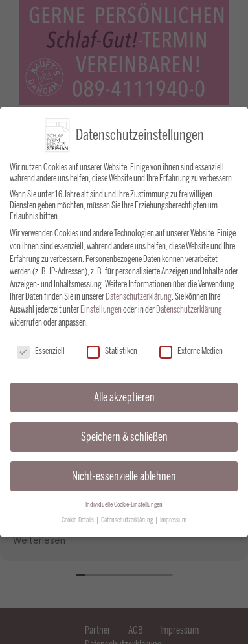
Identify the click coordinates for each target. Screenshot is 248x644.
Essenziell (41, 349)
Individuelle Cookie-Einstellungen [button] (124, 502)
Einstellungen (101, 307)
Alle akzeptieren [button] (124, 394)
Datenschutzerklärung (139, 295)
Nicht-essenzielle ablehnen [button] (124, 473)
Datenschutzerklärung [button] (128, 518)
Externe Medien (191, 349)
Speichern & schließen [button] (124, 434)
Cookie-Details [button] (78, 518)
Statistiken (112, 349)
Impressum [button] (173, 518)
